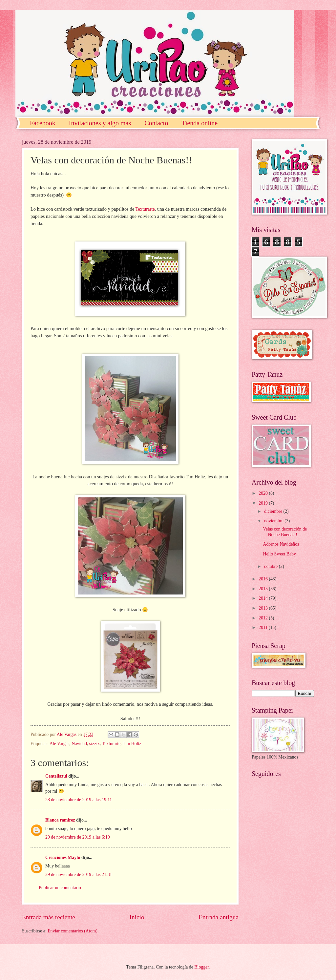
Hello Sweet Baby (279, 554)
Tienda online (199, 123)
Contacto (156, 123)
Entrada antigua (219, 917)
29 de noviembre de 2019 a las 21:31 (79, 875)
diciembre (274, 511)
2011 (264, 627)
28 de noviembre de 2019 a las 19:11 (79, 800)
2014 (264, 598)
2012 (264, 618)
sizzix (94, 744)
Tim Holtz (132, 744)
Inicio (137, 917)
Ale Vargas (59, 744)
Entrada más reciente (49, 917)
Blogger (201, 967)
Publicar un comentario (60, 888)
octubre (272, 566)
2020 (264, 493)
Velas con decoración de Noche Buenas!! (285, 532)
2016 (264, 579)
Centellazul (56, 776)
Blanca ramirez (60, 820)
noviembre (274, 521)
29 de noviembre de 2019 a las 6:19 (78, 837)
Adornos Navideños (281, 544)
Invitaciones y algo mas (100, 123)
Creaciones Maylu (63, 857)
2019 (264, 503)
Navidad (79, 744)
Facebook (43, 123)
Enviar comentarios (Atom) (73, 931)
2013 (264, 608)
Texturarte (145, 209)
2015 (264, 589)
